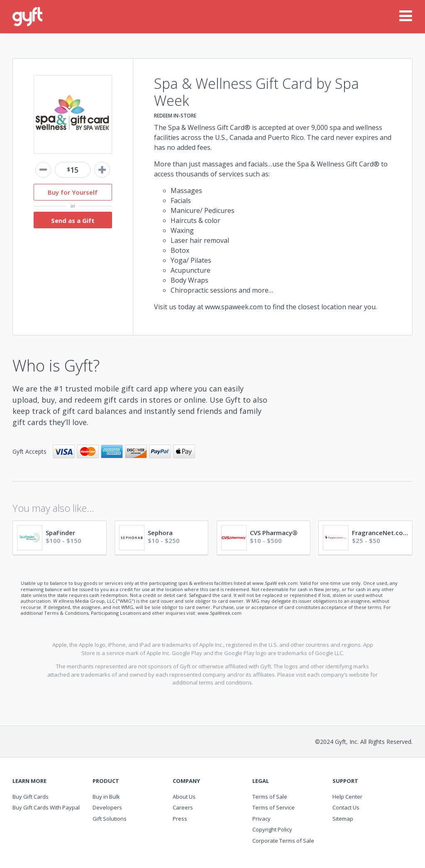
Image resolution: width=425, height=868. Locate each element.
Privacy (261, 819)
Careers (183, 807)
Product (106, 781)
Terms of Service (274, 807)
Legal (261, 781)
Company (186, 781)
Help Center (347, 797)
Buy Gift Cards (31, 797)
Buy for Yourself (73, 192)
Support (345, 781)
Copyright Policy (272, 829)
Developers (107, 807)
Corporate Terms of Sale (283, 841)
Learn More (29, 781)
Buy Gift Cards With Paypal (46, 807)
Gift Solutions (110, 819)
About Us (184, 797)
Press (180, 819)
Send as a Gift (73, 220)
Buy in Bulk (106, 797)
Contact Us (346, 807)
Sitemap (343, 819)
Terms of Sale (270, 797)
